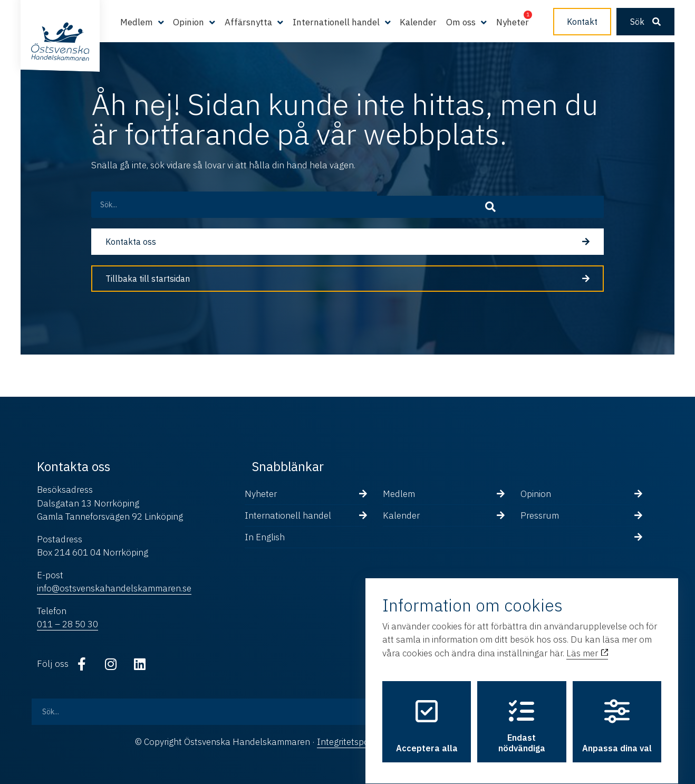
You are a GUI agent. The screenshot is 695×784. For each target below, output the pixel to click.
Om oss (461, 22)
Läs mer (587, 644)
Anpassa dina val (617, 716)
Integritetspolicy (349, 742)
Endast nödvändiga (522, 716)
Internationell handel (336, 22)
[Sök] (582, 205)
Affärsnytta (248, 22)
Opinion (189, 22)
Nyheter (513, 22)
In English (265, 537)
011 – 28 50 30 (67, 624)
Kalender (418, 22)
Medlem (137, 22)
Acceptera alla (427, 716)
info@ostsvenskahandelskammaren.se (114, 588)
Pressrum (540, 515)
